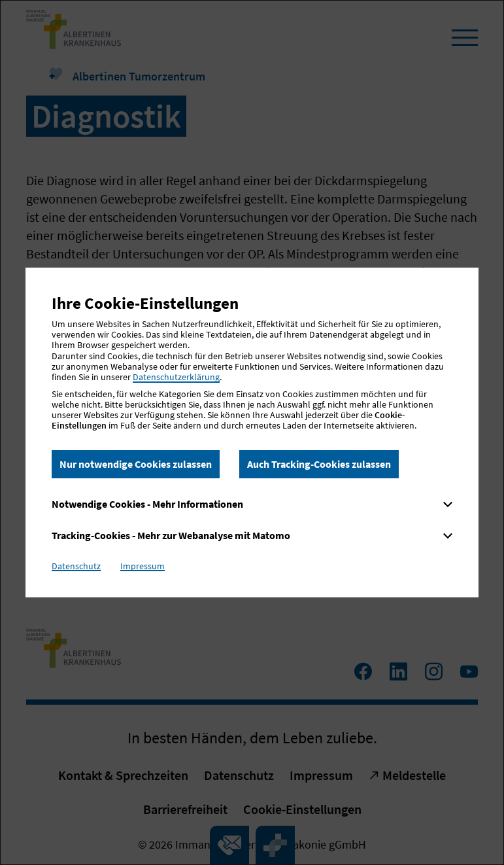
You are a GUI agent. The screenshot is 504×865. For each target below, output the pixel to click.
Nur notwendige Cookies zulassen (136, 464)
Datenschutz (76, 566)
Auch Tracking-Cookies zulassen (319, 464)
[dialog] (252, 432)
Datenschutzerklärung (176, 377)
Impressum (143, 566)
